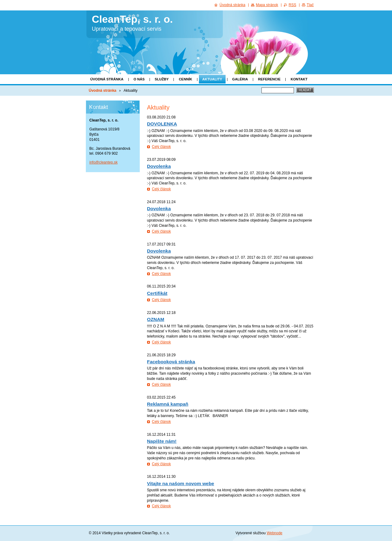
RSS (293, 5)
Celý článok (162, 147)
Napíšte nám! (162, 441)
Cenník (185, 79)
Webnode (274, 533)
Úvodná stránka (107, 79)
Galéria (240, 79)
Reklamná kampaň (168, 404)
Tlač (310, 5)
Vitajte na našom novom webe (181, 483)
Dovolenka (159, 166)
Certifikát (157, 293)
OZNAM (156, 319)
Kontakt (299, 79)
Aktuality (212, 79)
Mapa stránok (267, 5)
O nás (139, 79)
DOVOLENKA (162, 124)
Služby (162, 79)
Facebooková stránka (171, 362)
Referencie (269, 79)
